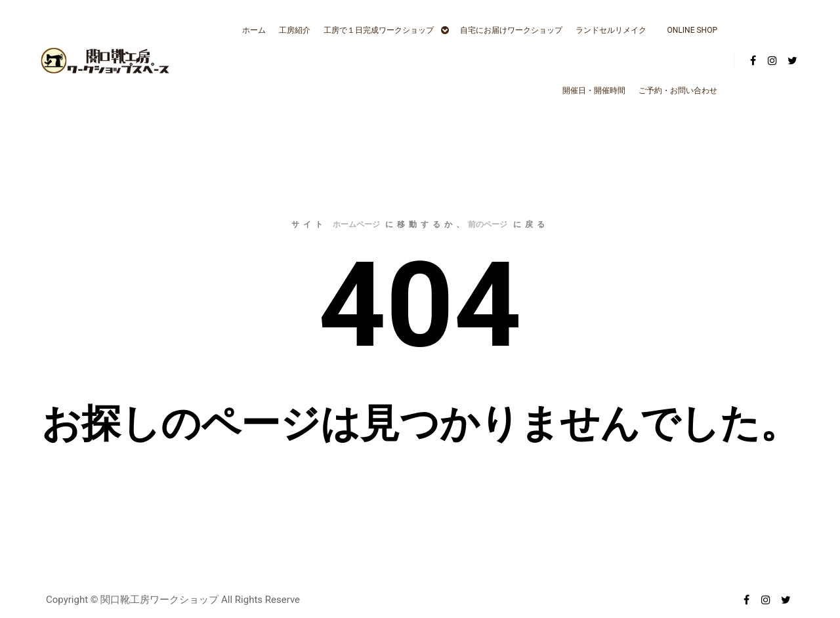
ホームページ (356, 224)
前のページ (488, 224)
